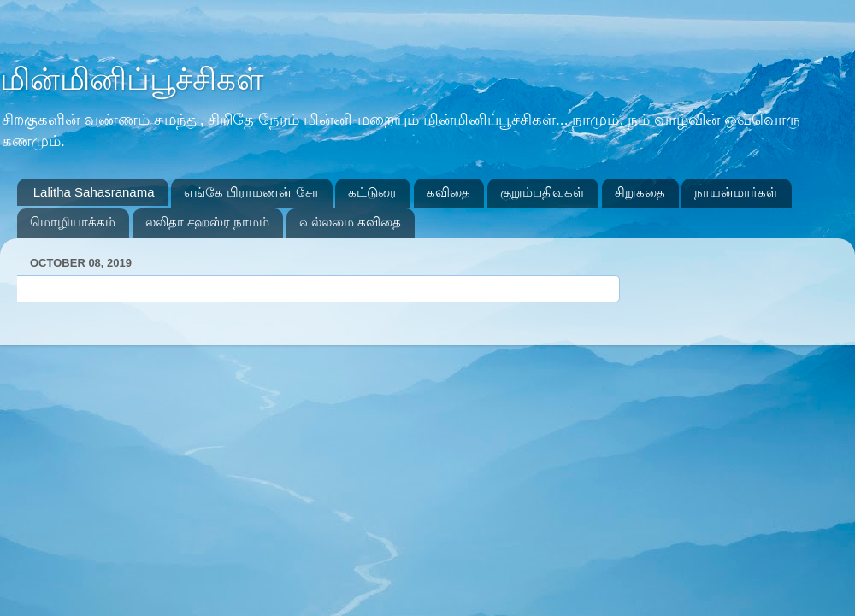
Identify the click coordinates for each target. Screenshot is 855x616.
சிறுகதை (640, 192)
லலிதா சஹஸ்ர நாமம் (207, 222)
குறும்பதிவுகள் (542, 192)
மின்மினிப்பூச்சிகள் (132, 79)
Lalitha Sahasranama (94, 192)
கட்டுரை (372, 192)
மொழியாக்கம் (73, 222)
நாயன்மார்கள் (736, 192)
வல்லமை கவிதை (350, 222)
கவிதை (448, 192)
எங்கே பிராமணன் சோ (251, 192)
